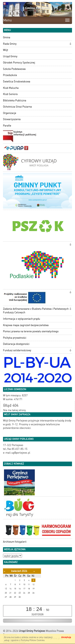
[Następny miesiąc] (34, 571)
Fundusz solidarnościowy (17, 350)
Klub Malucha (11, 88)
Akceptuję (66, 637)
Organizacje (10, 113)
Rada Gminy (10, 44)
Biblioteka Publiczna (15, 100)
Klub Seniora (10, 94)
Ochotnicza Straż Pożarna (17, 107)
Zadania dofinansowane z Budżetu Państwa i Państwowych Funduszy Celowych (36, 311)
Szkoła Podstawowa (14, 69)
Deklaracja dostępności (16, 344)
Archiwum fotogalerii (15, 542)
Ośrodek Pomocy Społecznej (19, 63)
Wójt (5, 50)
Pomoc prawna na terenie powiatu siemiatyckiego (31, 331)
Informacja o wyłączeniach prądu (21, 319)
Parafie (7, 126)
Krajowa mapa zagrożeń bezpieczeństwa (26, 325)
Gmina (7, 37)
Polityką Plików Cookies (33, 640)
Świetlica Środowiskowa (17, 82)
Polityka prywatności (15, 338)
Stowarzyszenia (12, 119)
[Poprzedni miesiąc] (4, 571)
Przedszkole (10, 75)
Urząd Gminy (10, 56)
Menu (7, 20)
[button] (70, 44)
